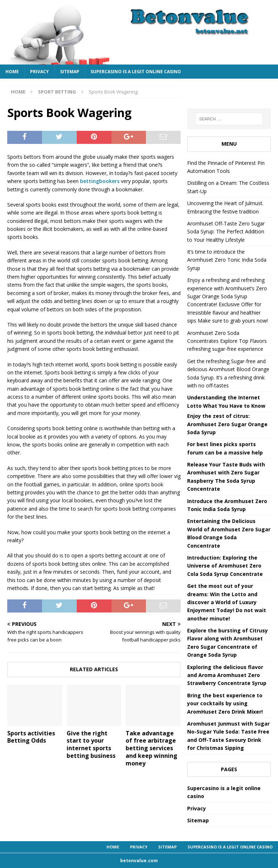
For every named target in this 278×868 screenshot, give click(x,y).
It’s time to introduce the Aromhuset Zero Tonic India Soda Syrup (227, 260)
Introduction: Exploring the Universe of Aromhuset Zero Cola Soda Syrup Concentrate (225, 566)
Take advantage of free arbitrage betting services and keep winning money (151, 748)
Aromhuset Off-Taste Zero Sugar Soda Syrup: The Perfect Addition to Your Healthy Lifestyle (226, 232)
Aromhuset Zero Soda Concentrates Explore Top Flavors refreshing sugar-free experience (227, 341)
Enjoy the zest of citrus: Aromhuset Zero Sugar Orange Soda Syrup (227, 424)
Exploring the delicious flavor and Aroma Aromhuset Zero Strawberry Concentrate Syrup (227, 675)
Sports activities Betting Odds (31, 737)
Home (12, 72)
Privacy (39, 72)
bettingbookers (100, 181)
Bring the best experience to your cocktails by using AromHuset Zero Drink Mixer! (225, 703)
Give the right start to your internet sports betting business (91, 744)
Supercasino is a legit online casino (136, 72)
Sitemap (70, 72)
